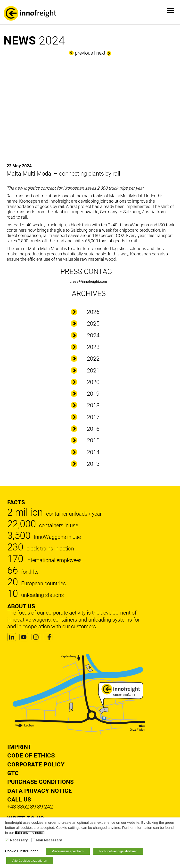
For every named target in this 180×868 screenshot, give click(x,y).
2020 (93, 382)
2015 (93, 440)
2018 (93, 405)
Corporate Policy (36, 764)
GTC (13, 773)
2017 (93, 417)
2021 (93, 371)
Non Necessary (49, 840)
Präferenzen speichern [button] (68, 851)
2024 (93, 335)
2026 (93, 312)
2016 (93, 429)
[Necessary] (7, 840)
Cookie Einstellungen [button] (22, 851)
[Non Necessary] (33, 840)
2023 (93, 347)
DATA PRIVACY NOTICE (40, 791)
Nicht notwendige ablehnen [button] (119, 851)
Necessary (19, 840)
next (101, 53)
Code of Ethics (31, 756)
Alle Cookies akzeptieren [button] (30, 861)
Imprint (20, 747)
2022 (93, 359)
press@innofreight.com (88, 281)
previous (84, 53)
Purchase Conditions (41, 782)
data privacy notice (30, 833)
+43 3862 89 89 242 (30, 807)
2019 (93, 394)
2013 (93, 464)
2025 (93, 324)
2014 (93, 452)
